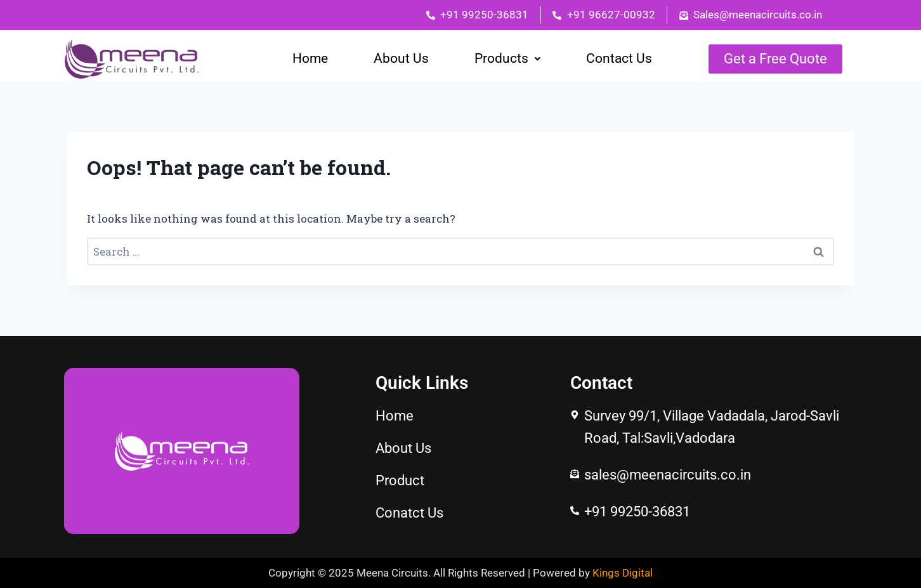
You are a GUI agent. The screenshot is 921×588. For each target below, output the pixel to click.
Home (310, 58)
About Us (401, 58)
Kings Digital (623, 573)
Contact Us (619, 58)
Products (507, 58)
